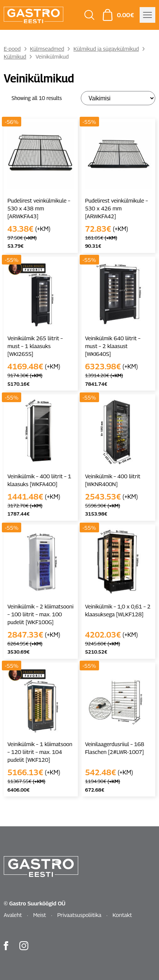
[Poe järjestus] (118, 98)
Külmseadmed (47, 48)
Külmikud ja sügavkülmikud (106, 48)
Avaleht (13, 915)
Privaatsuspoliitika (79, 915)
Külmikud (15, 56)
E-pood (12, 48)
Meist (40, 915)
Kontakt (122, 915)
